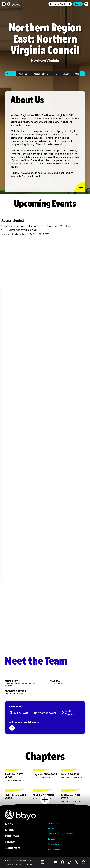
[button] (4, 4)
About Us (23, 74)
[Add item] (83, 74)
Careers (52, 839)
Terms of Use (54, 849)
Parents (10, 842)
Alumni (10, 830)
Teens (9, 824)
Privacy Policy (54, 844)
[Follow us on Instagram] (12, 728)
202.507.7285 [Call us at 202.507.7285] (21, 713)
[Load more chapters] (45, 799)
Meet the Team (62, 74)
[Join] (60, 4)
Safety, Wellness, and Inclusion (62, 834)
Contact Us (53, 823)
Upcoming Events (41, 74)
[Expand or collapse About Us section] (79, 187)
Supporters (12, 848)
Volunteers (12, 836)
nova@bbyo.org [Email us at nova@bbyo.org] (47, 713)
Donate (78, 4)
